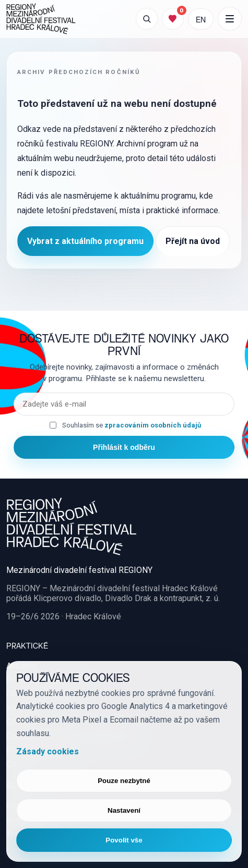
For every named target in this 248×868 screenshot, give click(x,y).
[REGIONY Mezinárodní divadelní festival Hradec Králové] (41, 19)
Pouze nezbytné (124, 781)
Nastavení (124, 810)
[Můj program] (173, 19)
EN (201, 19)
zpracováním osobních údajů (153, 425)
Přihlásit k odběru (124, 447)
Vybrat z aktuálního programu (85, 241)
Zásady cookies (48, 751)
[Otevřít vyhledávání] (147, 19)
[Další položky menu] (230, 19)
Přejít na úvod (193, 241)
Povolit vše (124, 840)
